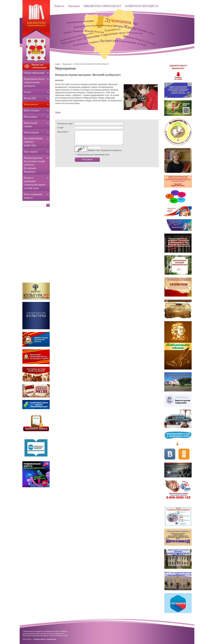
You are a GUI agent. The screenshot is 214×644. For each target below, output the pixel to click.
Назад (58, 112)
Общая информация (34, 73)
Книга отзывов (31, 110)
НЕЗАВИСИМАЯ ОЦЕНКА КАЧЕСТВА (33, 142)
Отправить (87, 159)
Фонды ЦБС (30, 98)
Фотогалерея (30, 117)
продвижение (51, 639)
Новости (59, 6)
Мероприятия (67, 64)
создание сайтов (39, 639)
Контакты (74, 6)
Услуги (27, 92)
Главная (58, 64)
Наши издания (31, 132)
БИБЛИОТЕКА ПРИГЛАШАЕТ (102, 6)
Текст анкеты (31, 152)
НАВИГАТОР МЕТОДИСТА (142, 6)
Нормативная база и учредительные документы (34, 82)
